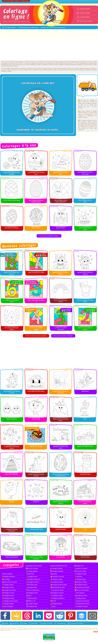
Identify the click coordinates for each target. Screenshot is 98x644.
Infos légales (35, 623)
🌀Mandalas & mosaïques (81, 568)
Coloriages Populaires (85, 9)
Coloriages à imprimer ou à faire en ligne (28, 28)
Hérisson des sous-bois (36, 447)
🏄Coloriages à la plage (56, 579)
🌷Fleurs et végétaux (7, 574)
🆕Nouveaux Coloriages (32, 568)
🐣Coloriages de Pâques (81, 582)
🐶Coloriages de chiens (8, 587)
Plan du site (16, 623)
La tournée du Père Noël (36, 529)
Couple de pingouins (12, 419)
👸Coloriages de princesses (9, 590)
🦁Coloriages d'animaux (8, 596)
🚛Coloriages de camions (81, 596)
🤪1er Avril (53, 601)
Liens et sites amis (61, 623)
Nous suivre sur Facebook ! (77, 623)
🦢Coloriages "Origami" (32, 604)
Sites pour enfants (49, 640)
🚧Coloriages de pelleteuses (57, 598)
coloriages (95, 628)
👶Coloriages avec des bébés (82, 587)
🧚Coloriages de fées (32, 606)
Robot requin (85, 391)
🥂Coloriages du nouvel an (57, 593)
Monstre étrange (85, 557)
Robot (85, 419)
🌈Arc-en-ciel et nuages (80, 571)
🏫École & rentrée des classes (10, 582)
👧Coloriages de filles (32, 587)
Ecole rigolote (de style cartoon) (36, 391)
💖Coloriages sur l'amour (8, 593)
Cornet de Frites (61, 557)
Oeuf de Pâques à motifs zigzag (12, 200)
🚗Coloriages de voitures (57, 596)
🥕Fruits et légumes (80, 593)
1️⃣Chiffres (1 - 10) (31, 601)
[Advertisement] (49, 45)
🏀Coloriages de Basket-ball (33, 579)
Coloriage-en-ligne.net (10, 28)
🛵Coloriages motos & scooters (10, 601)
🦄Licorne (29, 596)
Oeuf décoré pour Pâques (12, 228)
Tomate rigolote (36, 419)
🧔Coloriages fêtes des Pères (82, 604)
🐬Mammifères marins (32, 585)
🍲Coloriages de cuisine (81, 574)
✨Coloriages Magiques (32, 571)
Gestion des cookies (47, 623)
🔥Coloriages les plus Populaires (34, 566)
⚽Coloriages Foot (79, 566)
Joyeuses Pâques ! (61, 228)
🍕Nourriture (54, 574)
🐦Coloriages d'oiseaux (8, 585)
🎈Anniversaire (78, 577)
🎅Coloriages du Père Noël (57, 577)
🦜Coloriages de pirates (8, 604)
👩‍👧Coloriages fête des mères (58, 587)
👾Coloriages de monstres (57, 590)
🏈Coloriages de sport (80, 579)
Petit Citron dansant (61, 529)
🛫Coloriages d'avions (80, 598)
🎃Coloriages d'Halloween (9, 577)
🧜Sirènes (53, 606)
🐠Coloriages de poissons (57, 582)
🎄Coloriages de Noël (32, 577)
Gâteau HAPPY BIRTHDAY (12, 474)
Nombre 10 (36, 502)
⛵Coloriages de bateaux (56, 568)
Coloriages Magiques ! (85, 17)
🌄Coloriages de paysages (57, 571)
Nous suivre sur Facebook (86, 21)
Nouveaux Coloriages (85, 13)
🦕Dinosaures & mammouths (82, 601)
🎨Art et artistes (6, 579)
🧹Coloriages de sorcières (81, 606)
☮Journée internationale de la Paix (59, 566)
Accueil (6, 623)
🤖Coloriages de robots (32, 593)
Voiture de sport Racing (12, 557)
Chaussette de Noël (85, 474)
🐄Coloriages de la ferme (32, 582)
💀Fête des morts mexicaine (82, 590)
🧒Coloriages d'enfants (56, 604)
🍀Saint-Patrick (30, 574)
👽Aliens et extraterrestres (33, 590)
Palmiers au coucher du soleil (85, 446)
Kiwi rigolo (12, 502)
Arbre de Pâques (36, 228)
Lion (85, 529)
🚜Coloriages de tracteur (8, 598)
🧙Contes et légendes (8, 606)
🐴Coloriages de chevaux (81, 585)
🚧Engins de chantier (32, 598)
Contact (25, 623)
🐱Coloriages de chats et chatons (59, 585)
